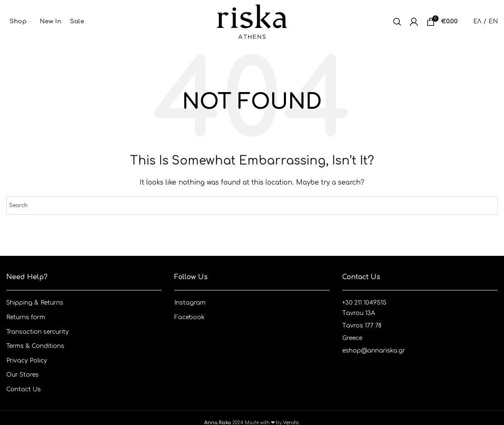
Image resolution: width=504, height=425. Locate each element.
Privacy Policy (27, 361)
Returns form (26, 317)
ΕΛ (477, 21)
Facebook (189, 317)
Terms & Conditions (35, 346)
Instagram (190, 303)
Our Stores (23, 375)
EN (493, 21)
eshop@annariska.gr (374, 351)
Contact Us (24, 389)
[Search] (397, 22)
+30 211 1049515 (364, 303)
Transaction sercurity (38, 332)
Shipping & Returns (35, 303)
